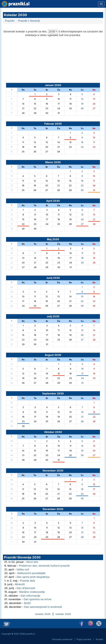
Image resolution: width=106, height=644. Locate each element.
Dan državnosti (26, 588)
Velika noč (23, 569)
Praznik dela (28, 581)
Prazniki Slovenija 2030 (22, 557)
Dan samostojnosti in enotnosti (43, 607)
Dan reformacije (31, 596)
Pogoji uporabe (84, 639)
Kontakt (99, 639)
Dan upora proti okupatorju (33, 577)
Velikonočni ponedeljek (31, 573)
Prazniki (10, 21)
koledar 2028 (43, 614)
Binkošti (20, 584)
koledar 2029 (63, 614)
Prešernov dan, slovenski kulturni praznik (44, 566)
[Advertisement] (53, 59)
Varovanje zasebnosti (62, 639)
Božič (27, 603)
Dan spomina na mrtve (37, 599)
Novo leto (32, 562)
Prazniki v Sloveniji (29, 21)
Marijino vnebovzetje (32, 592)
